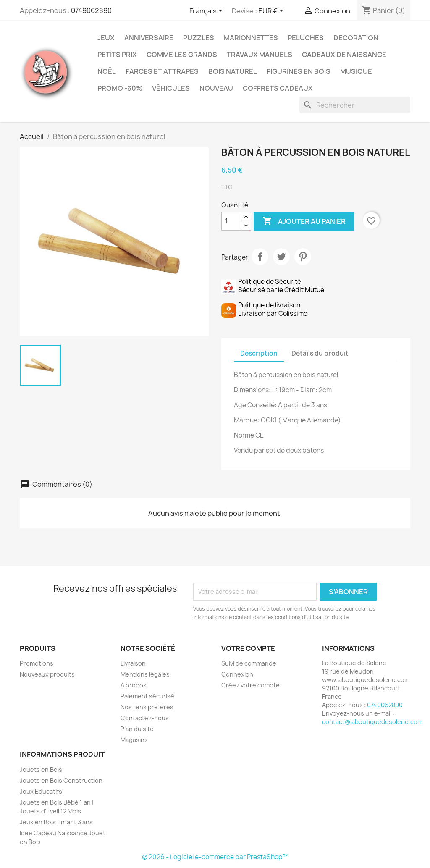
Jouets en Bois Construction (61, 780)
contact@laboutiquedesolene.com (372, 722)
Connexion (237, 674)
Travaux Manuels (260, 55)
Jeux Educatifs (41, 791)
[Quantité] (231, 221)
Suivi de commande (249, 663)
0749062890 (91, 10)
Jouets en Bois (41, 770)
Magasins (134, 740)
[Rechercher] (355, 105)
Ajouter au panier (304, 221)
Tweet (281, 257)
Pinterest (303, 257)
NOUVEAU (216, 88)
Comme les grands (182, 55)
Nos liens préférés (147, 707)
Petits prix (117, 55)
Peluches (306, 38)
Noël (107, 71)
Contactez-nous (145, 718)
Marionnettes (251, 38)
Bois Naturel (233, 71)
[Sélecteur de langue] (207, 11)
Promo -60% (120, 88)
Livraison (133, 663)
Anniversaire (149, 38)
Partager (260, 257)
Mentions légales (145, 674)
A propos (134, 685)
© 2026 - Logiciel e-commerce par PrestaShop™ (215, 857)
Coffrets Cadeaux (278, 88)
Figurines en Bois (299, 71)
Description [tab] (259, 353)
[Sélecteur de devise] (272, 11)
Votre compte (248, 648)
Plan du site (137, 729)
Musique (356, 71)
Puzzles (199, 38)
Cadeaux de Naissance (344, 55)
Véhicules (171, 88)
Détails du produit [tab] (320, 353)
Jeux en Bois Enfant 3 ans (56, 822)
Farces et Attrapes (162, 71)
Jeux (106, 38)
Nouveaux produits (47, 674)
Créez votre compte (250, 685)
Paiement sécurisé (147, 696)
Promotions (37, 663)
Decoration (356, 38)
